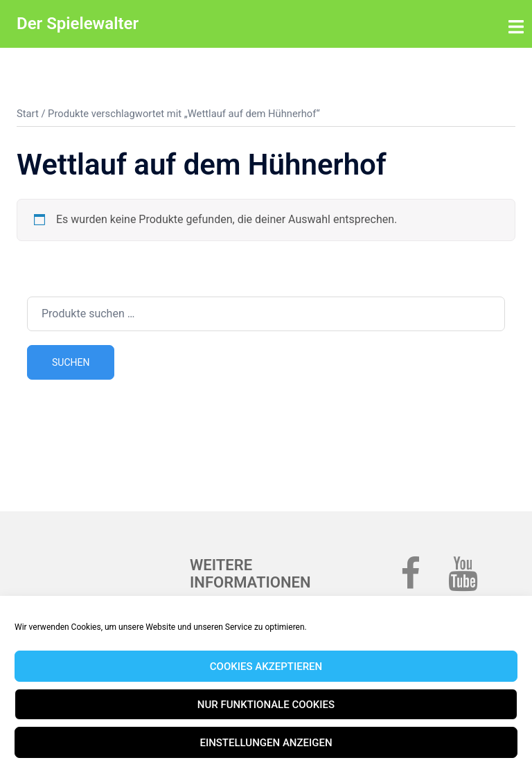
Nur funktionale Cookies (266, 705)
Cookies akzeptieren (266, 667)
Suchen (71, 362)
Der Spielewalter (78, 24)
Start (28, 114)
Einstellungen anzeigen (266, 743)
